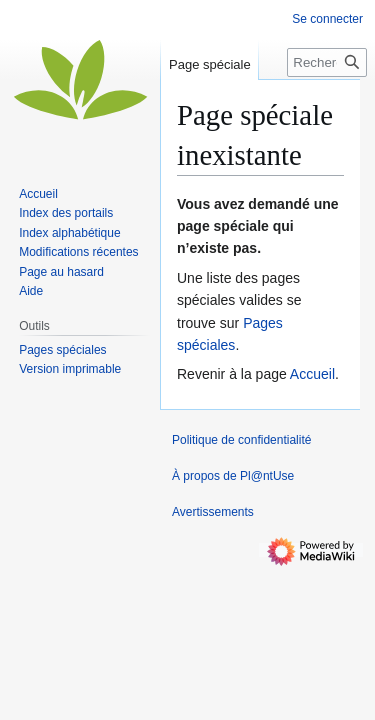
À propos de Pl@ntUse (233, 476)
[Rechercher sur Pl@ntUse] (327, 62)
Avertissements (213, 512)
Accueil (312, 374)
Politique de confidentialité (241, 440)
